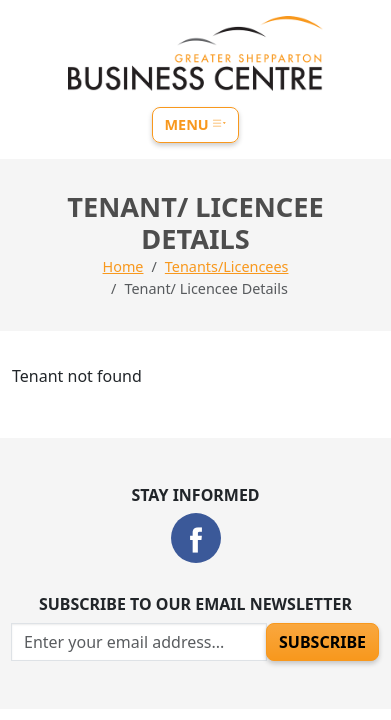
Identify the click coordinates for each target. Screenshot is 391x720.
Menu (196, 124)
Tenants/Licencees (227, 266)
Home (123, 266)
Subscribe (322, 642)
